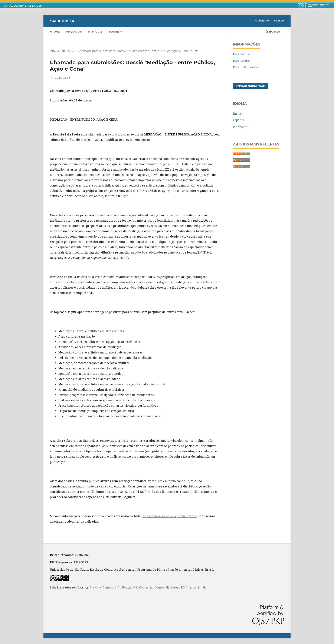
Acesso (279, 20)
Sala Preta (62, 21)
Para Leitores (242, 54)
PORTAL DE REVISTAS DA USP (22, 6)
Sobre (114, 31)
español (239, 120)
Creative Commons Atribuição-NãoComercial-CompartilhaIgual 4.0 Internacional (147, 587)
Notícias (95, 31)
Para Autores (242, 61)
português (240, 126)
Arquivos (74, 31)
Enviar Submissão (251, 86)
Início (54, 51)
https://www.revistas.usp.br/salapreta (169, 516)
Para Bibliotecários (245, 67)
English (238, 113)
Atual (55, 31)
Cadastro (262, 20)
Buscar (274, 31)
